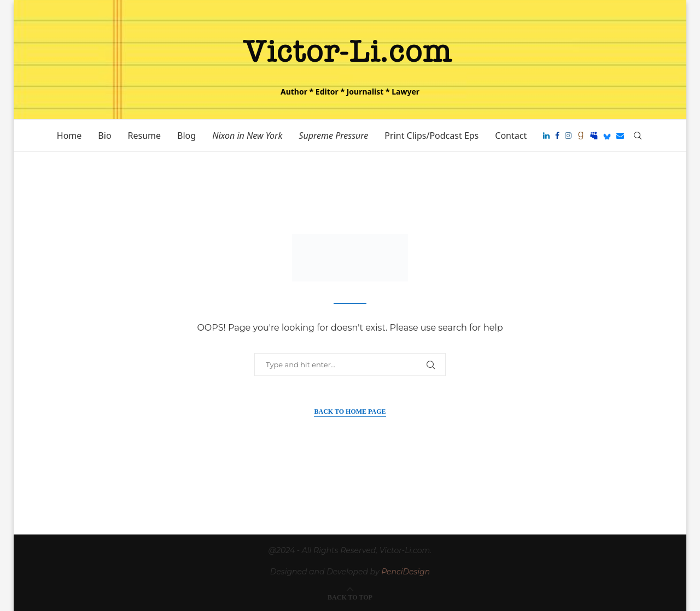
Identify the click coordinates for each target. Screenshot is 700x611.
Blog (186, 136)
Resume (145, 136)
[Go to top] (350, 597)
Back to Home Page (350, 412)
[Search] (638, 136)
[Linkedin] (546, 136)
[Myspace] (594, 136)
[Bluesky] (607, 136)
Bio (104, 136)
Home (69, 136)
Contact (511, 136)
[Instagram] (568, 136)
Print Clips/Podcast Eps (431, 136)
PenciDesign (406, 572)
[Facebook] (557, 136)
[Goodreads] (581, 136)
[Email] (620, 136)
